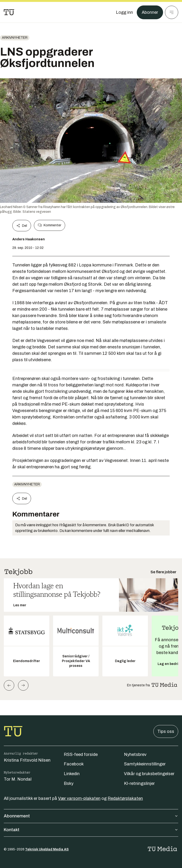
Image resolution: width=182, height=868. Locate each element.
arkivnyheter (15, 38)
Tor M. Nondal (18, 779)
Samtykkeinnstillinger (145, 764)
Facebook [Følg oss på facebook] (74, 764)
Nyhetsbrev (135, 754)
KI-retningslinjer (139, 783)
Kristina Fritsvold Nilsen (27, 760)
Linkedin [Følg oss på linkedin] (72, 774)
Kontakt (91, 830)
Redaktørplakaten (125, 798)
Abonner (150, 12)
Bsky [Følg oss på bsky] (69, 783)
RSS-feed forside (81, 754)
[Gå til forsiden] (9, 12)
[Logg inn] (124, 12)
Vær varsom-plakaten (79, 798)
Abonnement (91, 816)
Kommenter (50, 225)
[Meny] (172, 12)
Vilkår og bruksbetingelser (149, 774)
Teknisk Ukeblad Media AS (47, 849)
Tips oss (166, 731)
